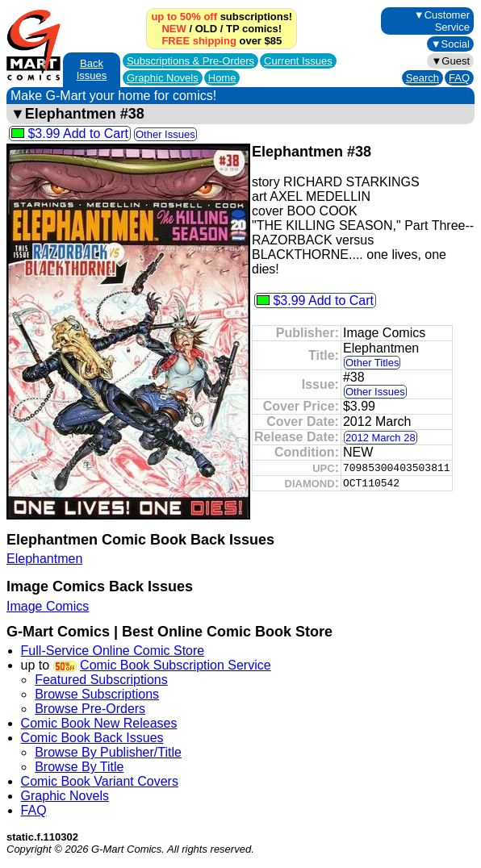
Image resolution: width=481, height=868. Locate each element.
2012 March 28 (381, 438)
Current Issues (298, 61)
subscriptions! (222, 17)
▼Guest (450, 61)
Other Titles (372, 363)
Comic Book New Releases (99, 723)
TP (232, 29)
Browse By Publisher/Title (108, 752)
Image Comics (48, 606)
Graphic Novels (163, 78)
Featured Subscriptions (101, 680)
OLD (206, 29)
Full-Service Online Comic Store (113, 651)
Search (422, 78)
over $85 (222, 41)
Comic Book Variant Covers (100, 781)
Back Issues (92, 69)
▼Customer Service (442, 21)
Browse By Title (79, 767)
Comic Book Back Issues (92, 738)
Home (222, 78)
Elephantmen (44, 559)
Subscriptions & (190, 61)
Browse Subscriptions (97, 694)
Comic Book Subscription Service (176, 665)
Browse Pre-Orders (90, 709)
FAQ (459, 78)
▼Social (450, 44)
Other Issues (165, 134)
